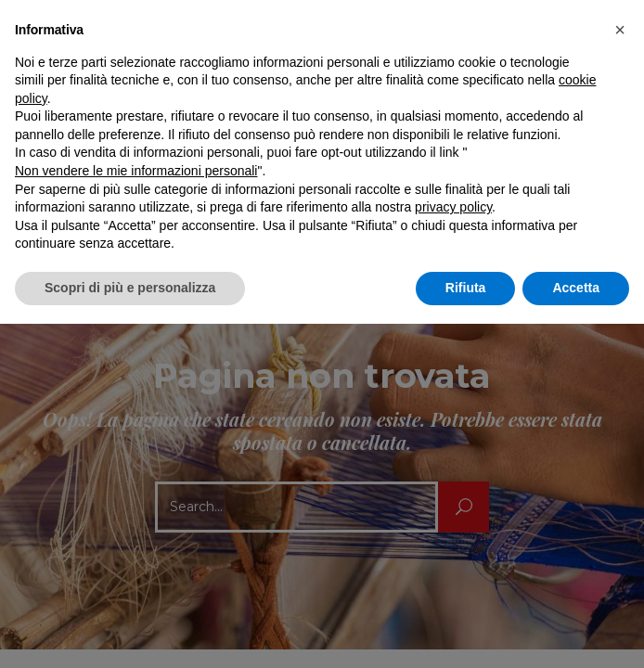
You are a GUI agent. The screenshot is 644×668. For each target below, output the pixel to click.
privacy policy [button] (453, 207)
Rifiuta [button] (466, 288)
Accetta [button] (576, 288)
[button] (620, 30)
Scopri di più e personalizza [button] (130, 288)
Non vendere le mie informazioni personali (136, 171)
